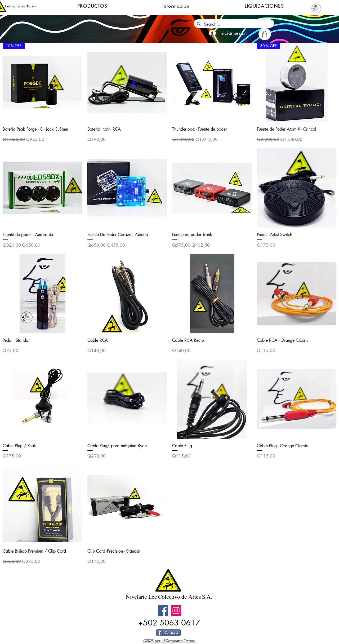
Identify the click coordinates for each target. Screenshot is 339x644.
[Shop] (265, 34)
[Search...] (233, 24)
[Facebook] (163, 610)
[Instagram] (176, 610)
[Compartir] (168, 633)
